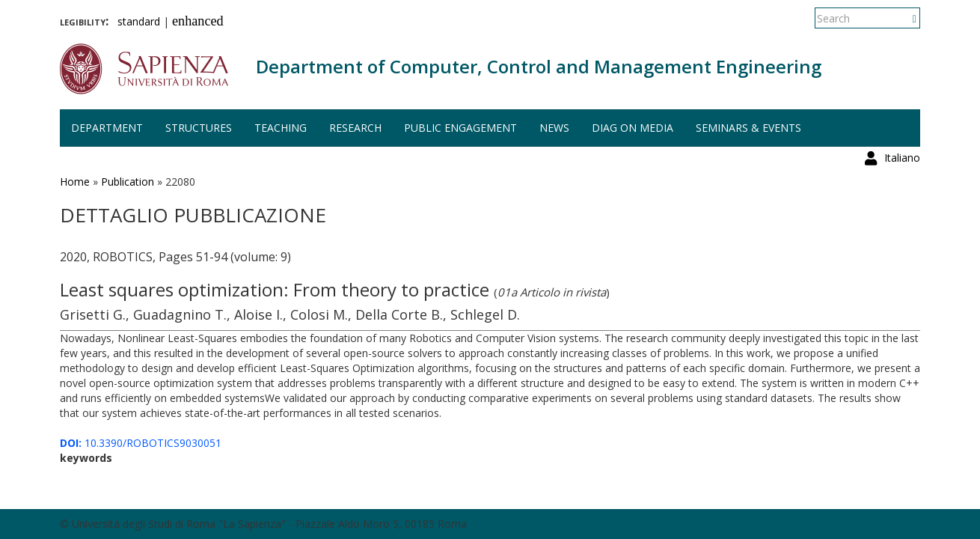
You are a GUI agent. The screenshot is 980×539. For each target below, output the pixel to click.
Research (355, 128)
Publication (128, 182)
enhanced (198, 21)
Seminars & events (748, 128)
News (554, 128)
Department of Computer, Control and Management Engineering (539, 66)
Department (107, 128)
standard (139, 21)
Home (75, 182)
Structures (199, 128)
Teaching (281, 128)
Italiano (902, 18)
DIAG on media (633, 128)
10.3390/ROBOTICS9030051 (141, 443)
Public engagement (460, 128)
